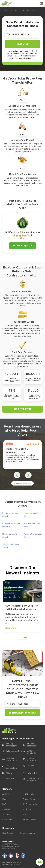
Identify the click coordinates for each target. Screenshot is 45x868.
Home (7, 11)
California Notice (30, 804)
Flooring (29, 766)
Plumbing (8, 778)
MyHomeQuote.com (15, 862)
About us (6, 814)
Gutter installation (30, 752)
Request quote (22, 246)
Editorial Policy (29, 820)
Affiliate (6, 794)
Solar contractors (12, 751)
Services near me (28, 833)
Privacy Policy (29, 799)
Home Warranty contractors (32, 780)
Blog (4, 799)
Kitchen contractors (30, 759)
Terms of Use (28, 794)
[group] (22, 606)
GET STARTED (23, 409)
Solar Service (16, 11)
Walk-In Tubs (31, 773)
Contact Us (7, 820)
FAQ (4, 804)
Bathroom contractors (10, 759)
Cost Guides (8, 833)
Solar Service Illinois (30, 11)
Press (25, 814)
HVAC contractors (10, 767)
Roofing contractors (10, 745)
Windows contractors (30, 745)
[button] (15, 483)
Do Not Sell (27, 809)
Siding (7, 773)
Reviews (6, 809)
